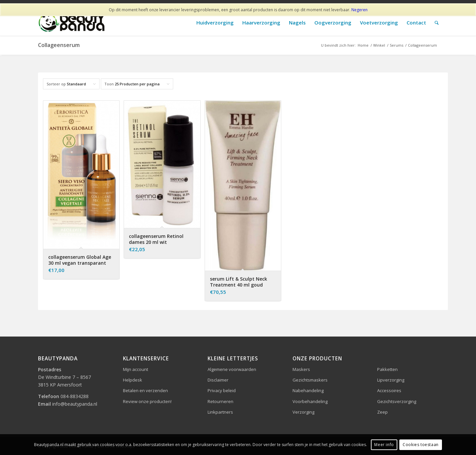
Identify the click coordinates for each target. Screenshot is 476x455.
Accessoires (389, 390)
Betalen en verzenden (145, 390)
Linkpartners (220, 412)
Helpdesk (133, 380)
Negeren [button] (359, 10)
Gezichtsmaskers (310, 380)
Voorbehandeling (310, 401)
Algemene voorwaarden (232, 369)
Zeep (382, 412)
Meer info (384, 445)
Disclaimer (218, 380)
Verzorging (303, 412)
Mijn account (136, 369)
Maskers (301, 369)
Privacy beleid (222, 390)
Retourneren (220, 401)
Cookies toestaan (421, 445)
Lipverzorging (391, 380)
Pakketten (387, 369)
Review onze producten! (147, 401)
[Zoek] (437, 23)
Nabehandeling (308, 390)
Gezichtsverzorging (397, 401)
